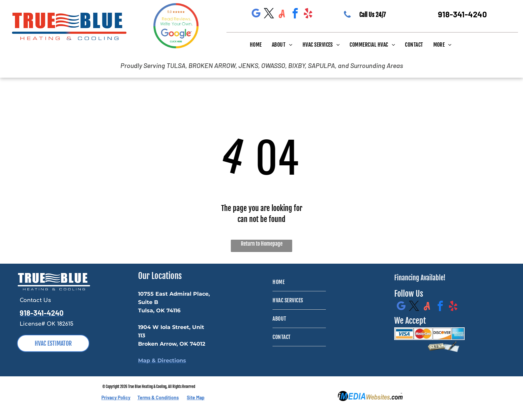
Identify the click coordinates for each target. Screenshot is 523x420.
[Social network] (282, 14)
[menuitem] (256, 44)
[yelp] (308, 14)
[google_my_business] (256, 14)
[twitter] (269, 14)
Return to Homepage (262, 244)
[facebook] (295, 14)
